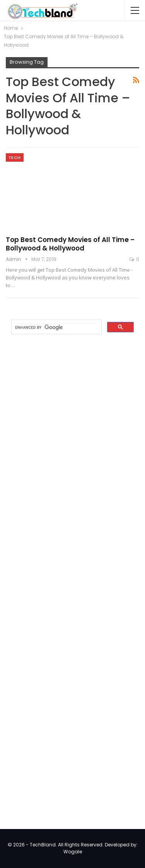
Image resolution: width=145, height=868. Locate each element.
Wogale (73, 852)
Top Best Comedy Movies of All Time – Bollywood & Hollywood (70, 244)
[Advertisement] (64, 465)
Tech (15, 157)
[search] (56, 327)
